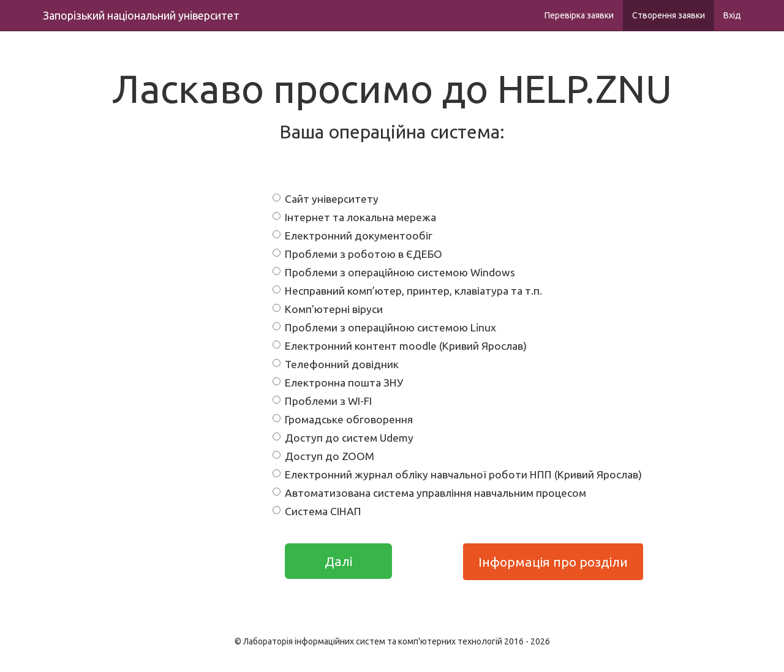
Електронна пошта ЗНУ (338, 383)
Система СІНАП (317, 511)
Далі (338, 561)
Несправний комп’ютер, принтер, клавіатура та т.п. (407, 291)
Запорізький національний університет (141, 15)
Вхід (732, 15)
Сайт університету (326, 199)
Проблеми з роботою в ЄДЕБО (357, 254)
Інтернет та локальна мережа (354, 217)
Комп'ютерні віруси (328, 309)
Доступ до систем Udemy (343, 438)
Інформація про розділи (553, 562)
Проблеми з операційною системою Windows (394, 272)
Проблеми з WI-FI (322, 401)
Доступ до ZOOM (323, 456)
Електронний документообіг (352, 236)
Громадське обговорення (343, 419)
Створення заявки (669, 15)
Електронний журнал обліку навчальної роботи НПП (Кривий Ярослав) (457, 474)
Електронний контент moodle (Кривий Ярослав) (400, 346)
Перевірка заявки (579, 15)
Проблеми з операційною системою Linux (384, 327)
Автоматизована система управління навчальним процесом (429, 493)
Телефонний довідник (336, 364)
